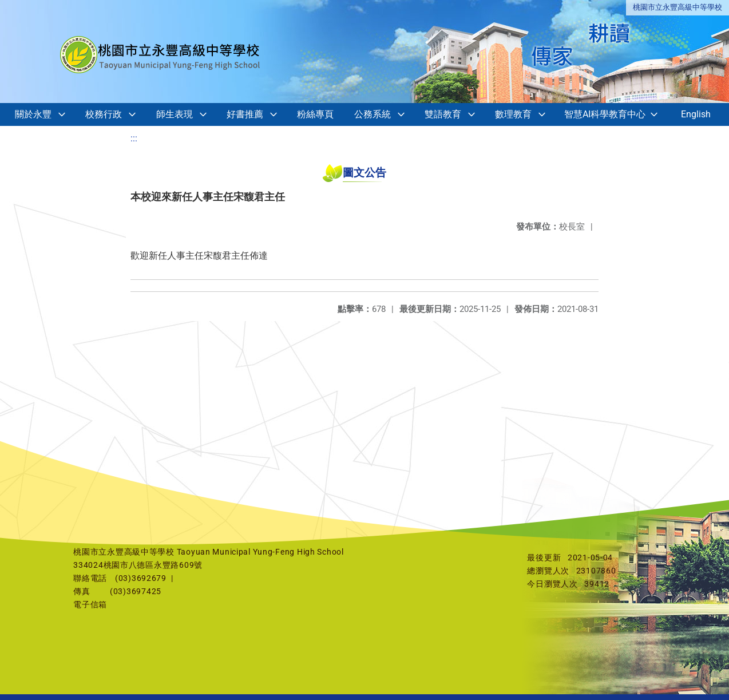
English (696, 114)
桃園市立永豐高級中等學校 (678, 7)
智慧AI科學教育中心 (605, 114)
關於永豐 (33, 114)
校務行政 (104, 114)
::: (134, 138)
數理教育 (513, 114)
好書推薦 (245, 114)
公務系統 (373, 114)
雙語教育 (443, 114)
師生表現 (175, 114)
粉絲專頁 (315, 114)
